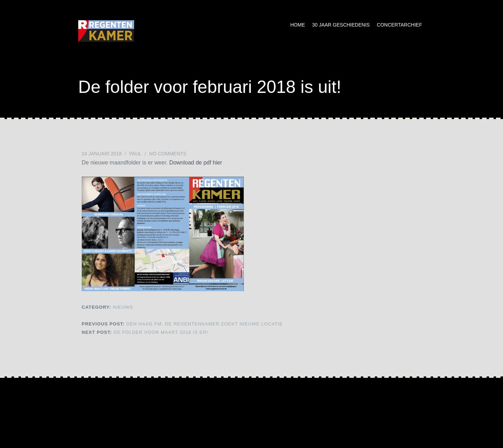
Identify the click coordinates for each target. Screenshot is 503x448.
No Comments (168, 154)
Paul (136, 154)
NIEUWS (123, 307)
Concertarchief (399, 25)
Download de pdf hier (196, 163)
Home (298, 25)
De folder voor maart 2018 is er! (145, 332)
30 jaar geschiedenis (341, 25)
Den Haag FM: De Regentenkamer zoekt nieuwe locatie (182, 324)
